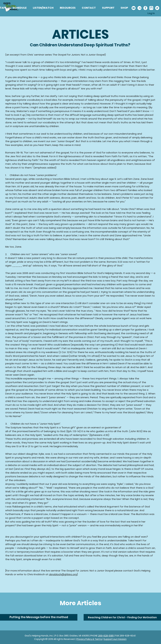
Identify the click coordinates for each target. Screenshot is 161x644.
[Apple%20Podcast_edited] (151, 8)
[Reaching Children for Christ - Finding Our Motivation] (122, 617)
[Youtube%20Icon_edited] (133, 8)
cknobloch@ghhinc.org (63, 574)
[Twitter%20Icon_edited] (157, 8)
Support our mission (115, 639)
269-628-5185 (106, 636)
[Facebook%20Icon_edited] (145, 8)
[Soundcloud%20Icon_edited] (139, 8)
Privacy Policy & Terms (89, 639)
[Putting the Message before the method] (39, 617)
